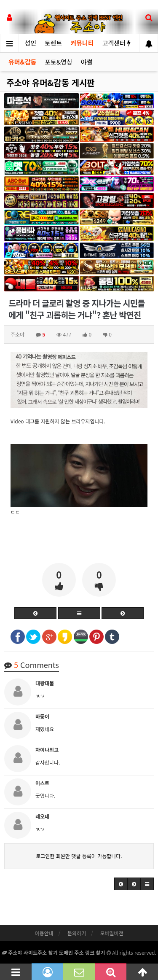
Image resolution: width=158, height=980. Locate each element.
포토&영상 (58, 62)
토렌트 (53, 43)
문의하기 (77, 933)
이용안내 (44, 933)
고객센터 (116, 43)
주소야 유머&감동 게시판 (51, 82)
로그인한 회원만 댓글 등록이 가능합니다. (79, 856)
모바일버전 (111, 933)
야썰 (87, 62)
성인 (30, 43)
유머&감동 (22, 62)
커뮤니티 (82, 43)
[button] (121, 884)
